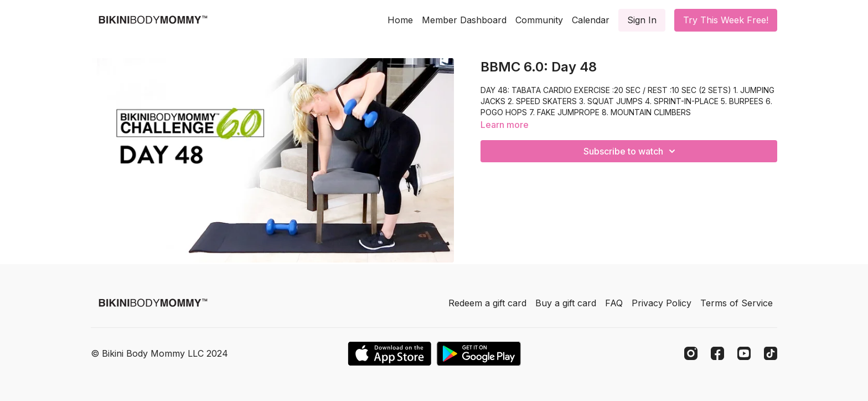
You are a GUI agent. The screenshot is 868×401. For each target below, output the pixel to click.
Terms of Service (737, 303)
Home (400, 20)
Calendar (591, 20)
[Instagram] (691, 353)
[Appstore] (389, 354)
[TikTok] (771, 353)
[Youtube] (744, 353)
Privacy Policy (662, 303)
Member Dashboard (464, 20)
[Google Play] (479, 354)
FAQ (614, 303)
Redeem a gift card (487, 303)
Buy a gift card (566, 303)
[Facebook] (717, 353)
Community (539, 20)
